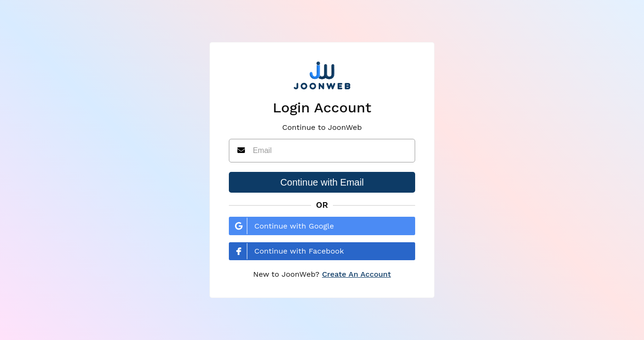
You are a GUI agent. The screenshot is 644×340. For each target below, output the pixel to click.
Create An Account (357, 274)
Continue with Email (322, 182)
